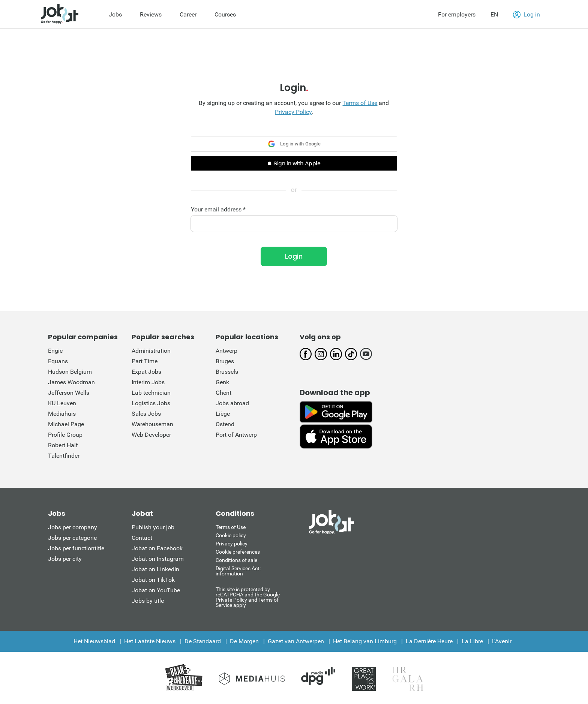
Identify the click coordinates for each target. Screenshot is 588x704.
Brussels (227, 372)
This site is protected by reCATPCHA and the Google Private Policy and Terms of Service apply (248, 597)
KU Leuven (62, 403)
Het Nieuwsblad (94, 641)
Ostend (225, 424)
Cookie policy (231, 535)
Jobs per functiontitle (76, 548)
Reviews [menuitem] (151, 14)
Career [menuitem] (188, 14)
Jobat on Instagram (158, 559)
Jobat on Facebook (157, 548)
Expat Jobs (146, 372)
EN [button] (494, 14)
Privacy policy (232, 544)
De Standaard (203, 641)
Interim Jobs (148, 382)
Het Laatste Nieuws (150, 641)
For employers (457, 14)
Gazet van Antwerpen (296, 641)
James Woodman (71, 382)
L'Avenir (502, 641)
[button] (294, 163)
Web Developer (151, 435)
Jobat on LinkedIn (155, 569)
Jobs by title (148, 601)
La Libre (472, 641)
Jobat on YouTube (156, 590)
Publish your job (153, 527)
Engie (55, 351)
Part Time (145, 361)
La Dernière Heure (429, 641)
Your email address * (218, 210)
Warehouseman (152, 424)
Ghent (223, 393)
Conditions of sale (236, 560)
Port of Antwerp (236, 435)
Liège (223, 414)
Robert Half (63, 445)
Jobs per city (65, 559)
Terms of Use (360, 103)
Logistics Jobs (151, 403)
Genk (222, 382)
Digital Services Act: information (238, 571)
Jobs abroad (232, 403)
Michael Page (66, 424)
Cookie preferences (238, 552)
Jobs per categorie (72, 538)
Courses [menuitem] (225, 14)
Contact (142, 538)
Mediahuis (62, 414)
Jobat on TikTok (153, 580)
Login (294, 256)
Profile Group (65, 435)
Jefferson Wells (69, 393)
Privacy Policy (293, 112)
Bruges (225, 361)
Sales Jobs (146, 414)
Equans (58, 361)
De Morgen (244, 641)
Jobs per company (73, 527)
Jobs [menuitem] (115, 14)
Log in (526, 15)
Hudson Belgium (70, 372)
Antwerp (226, 351)
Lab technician (151, 393)
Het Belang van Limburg (365, 641)
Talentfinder (64, 456)
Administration (151, 351)
